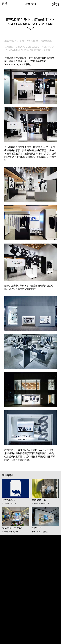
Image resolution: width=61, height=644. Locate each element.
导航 (5, 4)
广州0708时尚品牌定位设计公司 (56, 4)
